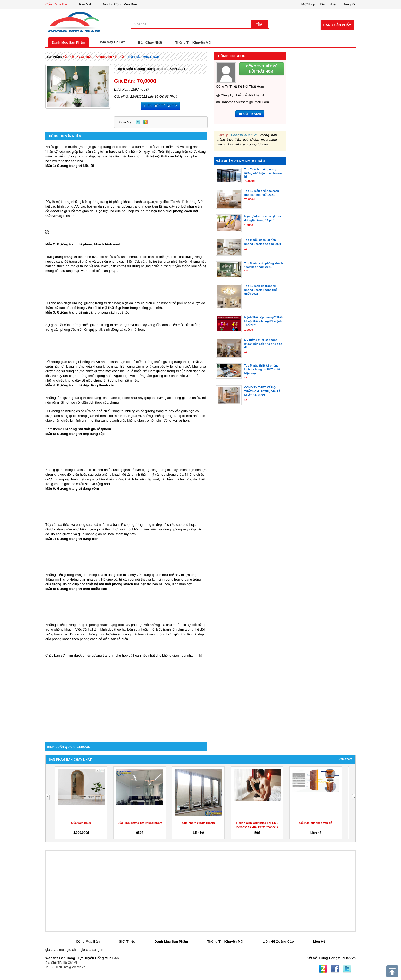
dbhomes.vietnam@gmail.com (245, 102)
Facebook (335, 969)
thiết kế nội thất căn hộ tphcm (166, 156)
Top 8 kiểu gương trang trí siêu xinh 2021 (151, 69)
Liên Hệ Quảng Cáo (278, 941)
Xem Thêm (346, 759)
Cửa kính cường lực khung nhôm (140, 823)
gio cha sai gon (92, 950)
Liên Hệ (319, 941)
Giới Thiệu (127, 941)
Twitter (138, 122)
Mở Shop (308, 4)
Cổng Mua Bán (57, 4)
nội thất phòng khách (144, 57)
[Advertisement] (126, 698)
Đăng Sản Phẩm (337, 25)
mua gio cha (68, 950)
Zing (145, 122)
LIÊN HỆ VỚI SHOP (160, 106)
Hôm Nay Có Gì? (112, 42)
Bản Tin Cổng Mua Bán (119, 4)
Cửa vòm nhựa (81, 823)
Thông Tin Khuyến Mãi (193, 42)
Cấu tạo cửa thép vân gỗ (316, 823)
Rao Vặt (85, 4)
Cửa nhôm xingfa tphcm (198, 823)
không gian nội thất (110, 57)
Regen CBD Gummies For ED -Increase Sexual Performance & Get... (257, 827)
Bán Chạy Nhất (150, 42)
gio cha (51, 950)
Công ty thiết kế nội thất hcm (244, 95)
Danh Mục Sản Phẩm (69, 42)
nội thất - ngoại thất (77, 57)
